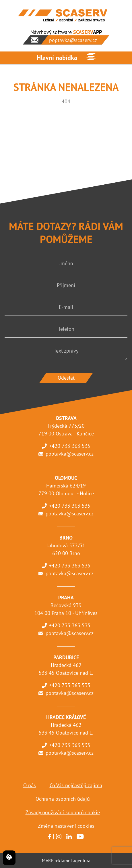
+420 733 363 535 (70, 446)
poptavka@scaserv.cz (70, 454)
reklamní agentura (72, 861)
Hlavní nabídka (57, 58)
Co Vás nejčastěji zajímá (76, 785)
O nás (30, 785)
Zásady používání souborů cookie (63, 812)
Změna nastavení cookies (66, 826)
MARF (48, 861)
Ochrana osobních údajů (63, 799)
